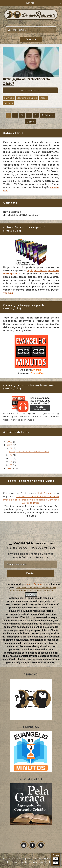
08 (11, 448)
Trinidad (8, 103)
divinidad (9, 98)
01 (11, 465)
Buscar (31, 40)
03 (11, 462)
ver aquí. (8, 293)
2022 (10, 442)
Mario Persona (45, 493)
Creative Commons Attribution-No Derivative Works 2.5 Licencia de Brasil (32, 589)
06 (11, 455)
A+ (56, 859)
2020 (10, 468)
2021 (10, 445)
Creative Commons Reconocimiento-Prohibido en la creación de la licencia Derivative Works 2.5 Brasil (31, 500)
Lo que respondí (12, 584)
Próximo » (48, 115)
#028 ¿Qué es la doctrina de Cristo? (29, 452)
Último (30, 122)
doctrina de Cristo (27, 98)
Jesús (43, 98)
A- (56, 863)
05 (11, 458)
